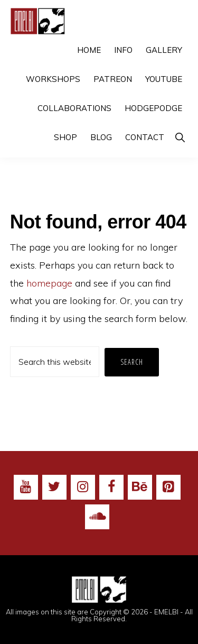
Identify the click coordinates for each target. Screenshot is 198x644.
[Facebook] (111, 487)
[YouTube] (26, 487)
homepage (49, 283)
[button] (180, 137)
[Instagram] (83, 487)
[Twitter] (54, 487)
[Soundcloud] (97, 517)
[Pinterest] (168, 487)
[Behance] (140, 487)
